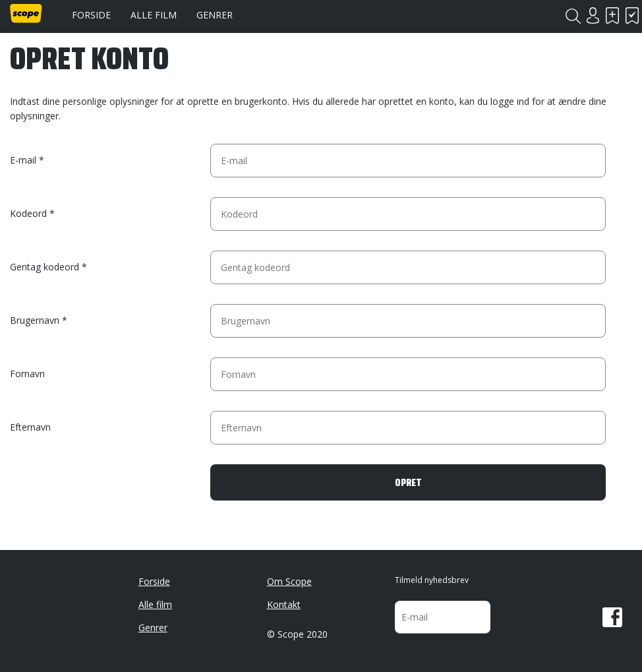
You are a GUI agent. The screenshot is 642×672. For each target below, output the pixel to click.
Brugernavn (35, 320)
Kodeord (28, 213)
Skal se (612, 15)
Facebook (612, 617)
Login (593, 15)
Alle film (154, 15)
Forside (91, 15)
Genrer (215, 15)
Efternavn (30, 427)
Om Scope (289, 581)
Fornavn (27, 374)
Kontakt (284, 604)
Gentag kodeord (44, 267)
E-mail (23, 160)
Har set (632, 15)
